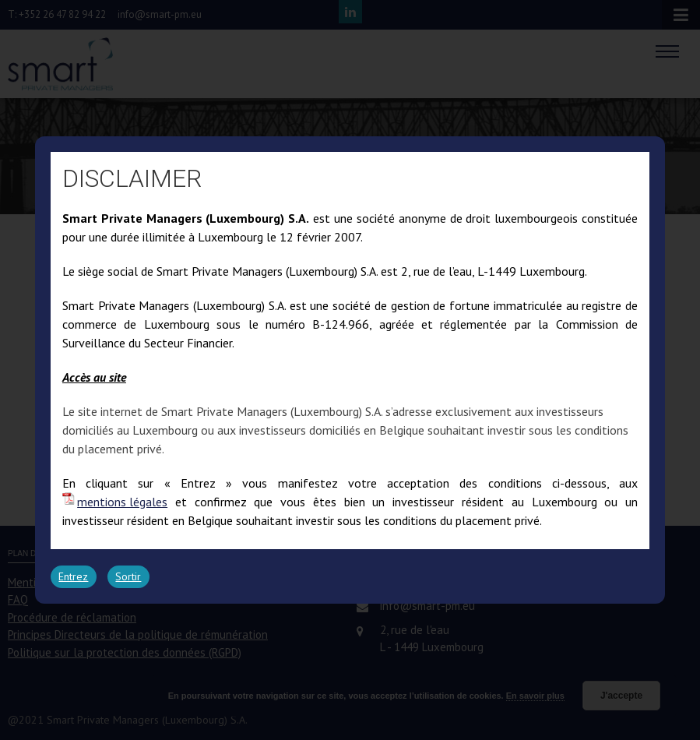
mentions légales (122, 502)
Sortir (128, 576)
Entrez (73, 576)
